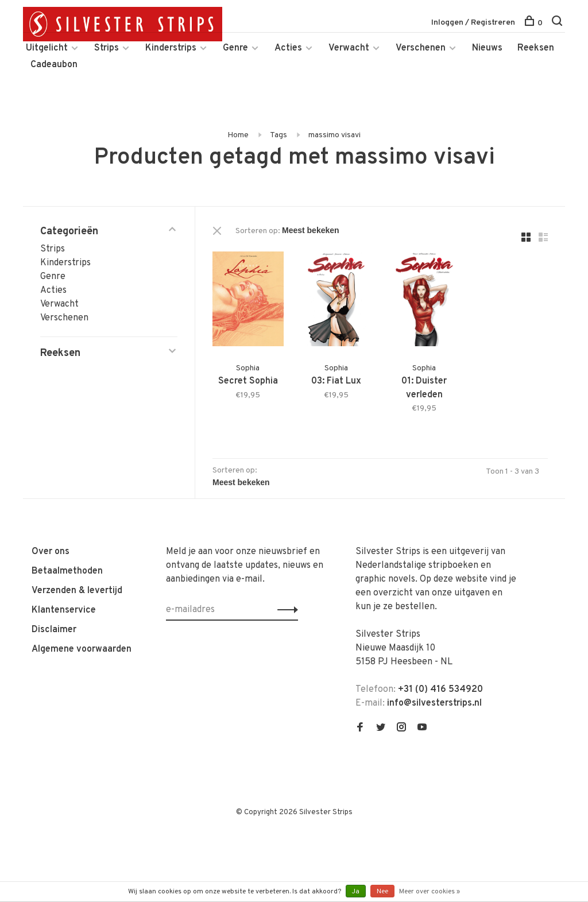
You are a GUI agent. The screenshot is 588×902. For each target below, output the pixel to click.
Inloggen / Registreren (473, 23)
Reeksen (536, 48)
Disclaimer (54, 630)
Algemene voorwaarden (82, 649)
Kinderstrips (171, 48)
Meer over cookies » (430, 892)
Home (238, 135)
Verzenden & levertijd (77, 591)
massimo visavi (334, 135)
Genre (235, 48)
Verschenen (421, 48)
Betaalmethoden (67, 571)
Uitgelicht (47, 48)
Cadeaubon (54, 65)
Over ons (51, 552)
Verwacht (349, 48)
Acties (288, 48)
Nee (382, 892)
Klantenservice (64, 610)
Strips (107, 48)
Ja (356, 892)
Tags (278, 135)
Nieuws (487, 48)
